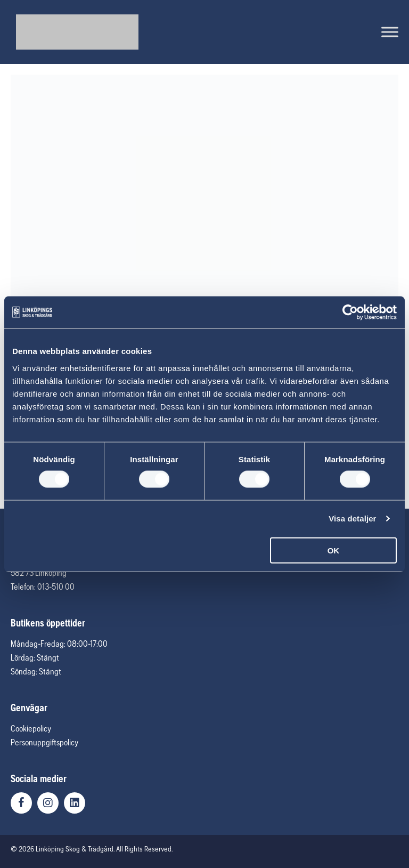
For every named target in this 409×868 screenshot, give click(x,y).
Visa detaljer (352, 519)
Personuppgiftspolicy (44, 742)
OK (334, 550)
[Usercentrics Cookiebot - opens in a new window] (350, 312)
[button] (21, 803)
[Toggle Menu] (390, 32)
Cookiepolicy (31, 728)
